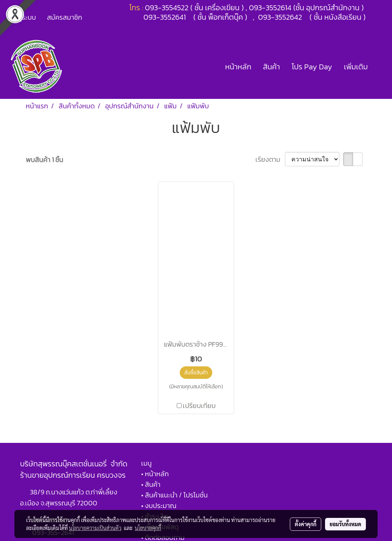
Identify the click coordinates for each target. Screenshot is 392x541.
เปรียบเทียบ (199, 406)
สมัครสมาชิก (65, 17)
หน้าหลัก (238, 67)
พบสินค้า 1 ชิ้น (44, 160)
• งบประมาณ (159, 506)
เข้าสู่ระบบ (22, 17)
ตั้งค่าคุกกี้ (306, 524)
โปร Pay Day (312, 67)
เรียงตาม (270, 159)
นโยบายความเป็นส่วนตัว (95, 528)
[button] (380, 67)
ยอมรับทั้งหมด (345, 524)
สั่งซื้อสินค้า (196, 373)
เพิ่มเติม (356, 67)
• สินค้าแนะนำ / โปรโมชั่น (174, 495)
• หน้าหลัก (155, 474)
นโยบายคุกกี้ (148, 528)
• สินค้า (151, 484)
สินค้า (271, 67)
